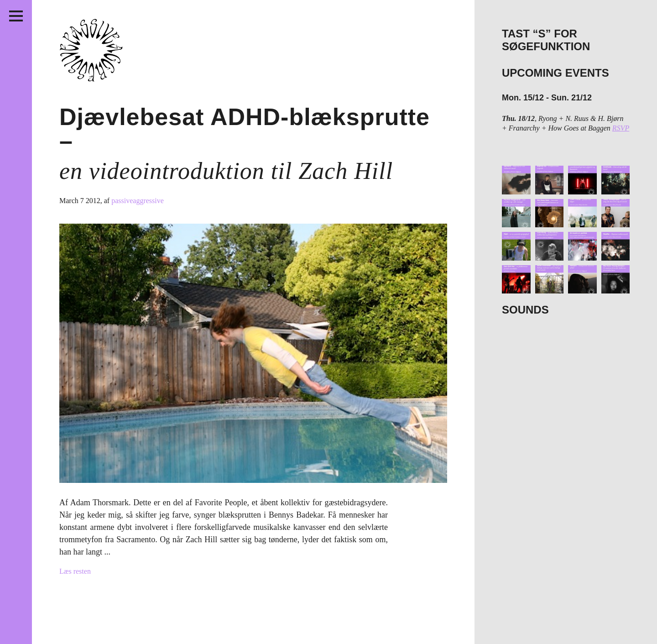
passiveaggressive (138, 201)
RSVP (621, 128)
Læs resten (75, 571)
